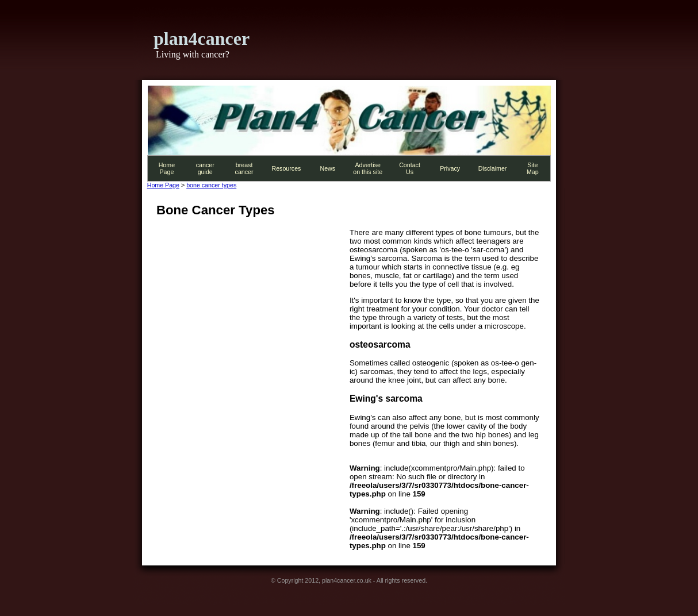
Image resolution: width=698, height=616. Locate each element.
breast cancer (244, 168)
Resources (286, 168)
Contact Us (410, 168)
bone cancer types (211, 185)
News (327, 168)
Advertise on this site (368, 168)
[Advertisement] (253, 309)
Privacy (450, 168)
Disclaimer (493, 168)
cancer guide (205, 168)
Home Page (167, 168)
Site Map (533, 168)
